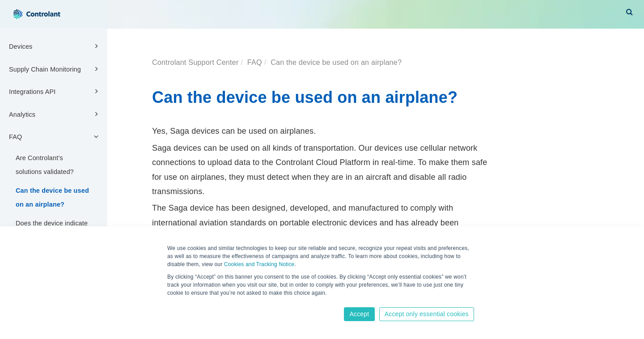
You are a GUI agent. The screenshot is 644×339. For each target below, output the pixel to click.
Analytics (55, 114)
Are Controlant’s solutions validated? (45, 165)
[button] (629, 12)
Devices (55, 46)
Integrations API (55, 91)
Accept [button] (359, 314)
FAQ (55, 136)
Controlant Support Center (195, 62)
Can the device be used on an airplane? (52, 197)
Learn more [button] (182, 302)
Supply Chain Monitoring (55, 69)
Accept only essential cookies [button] (427, 314)
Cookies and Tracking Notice (259, 264)
